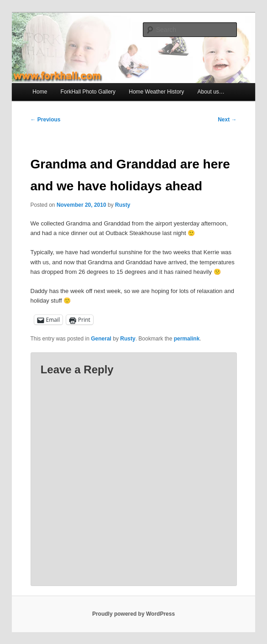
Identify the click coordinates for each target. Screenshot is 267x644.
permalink (187, 339)
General (101, 339)
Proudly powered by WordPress (133, 614)
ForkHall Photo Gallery (88, 92)
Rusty (123, 205)
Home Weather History (156, 92)
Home (40, 92)
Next (227, 120)
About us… (211, 92)
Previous (46, 120)
